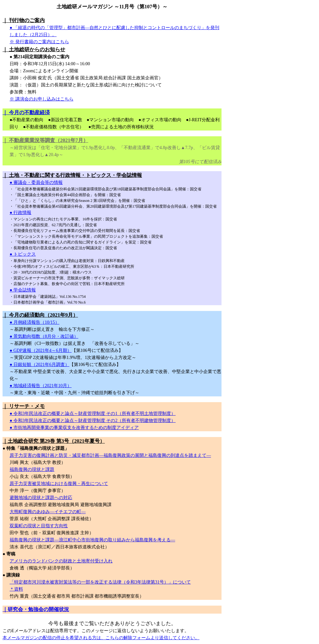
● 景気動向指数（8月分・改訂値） (44, 336)
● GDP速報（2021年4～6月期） (41, 350)
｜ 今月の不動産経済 (26, 112)
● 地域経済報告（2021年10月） (41, 386)
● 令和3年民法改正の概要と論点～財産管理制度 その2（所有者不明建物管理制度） (93, 421)
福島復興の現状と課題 (32, 469)
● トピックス (23, 254)
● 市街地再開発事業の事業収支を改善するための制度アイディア (74, 428)
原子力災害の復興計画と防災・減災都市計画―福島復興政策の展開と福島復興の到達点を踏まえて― (110, 455)
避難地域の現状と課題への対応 (41, 498)
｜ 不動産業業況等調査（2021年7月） (45, 140)
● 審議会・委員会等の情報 (36, 183)
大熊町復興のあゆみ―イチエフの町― (48, 512)
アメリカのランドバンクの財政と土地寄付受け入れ (61, 561)
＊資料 (16, 589)
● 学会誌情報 (23, 290)
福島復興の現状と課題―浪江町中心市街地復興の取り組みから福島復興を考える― (92, 540)
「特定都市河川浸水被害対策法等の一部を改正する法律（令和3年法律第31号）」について (100, 582)
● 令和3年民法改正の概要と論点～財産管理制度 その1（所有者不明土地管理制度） (93, 413)
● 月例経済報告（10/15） (35, 322)
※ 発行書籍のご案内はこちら (39, 42)
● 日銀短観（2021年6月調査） (39, 365)
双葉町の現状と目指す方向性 (39, 526)
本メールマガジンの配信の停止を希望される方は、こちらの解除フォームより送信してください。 (101, 638)
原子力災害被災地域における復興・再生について (59, 484)
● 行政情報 (20, 213)
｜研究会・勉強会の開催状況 (36, 609)
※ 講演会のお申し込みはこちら (42, 99)
